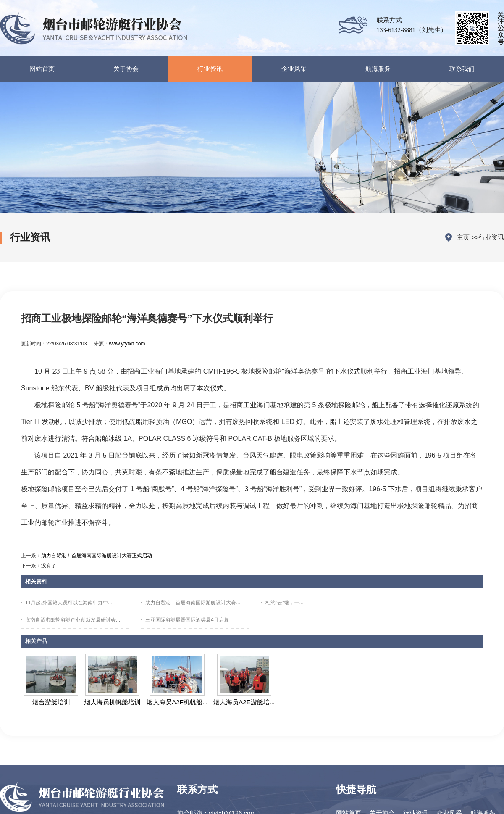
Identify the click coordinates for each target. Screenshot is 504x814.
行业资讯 (491, 237)
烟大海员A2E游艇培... (244, 702)
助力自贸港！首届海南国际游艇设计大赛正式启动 (97, 556)
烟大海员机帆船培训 (112, 702)
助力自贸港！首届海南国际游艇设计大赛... (193, 603)
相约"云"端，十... (285, 603)
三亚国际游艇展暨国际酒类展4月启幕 (187, 620)
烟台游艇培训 (51, 702)
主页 (463, 237)
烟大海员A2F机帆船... (177, 702)
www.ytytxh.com (127, 344)
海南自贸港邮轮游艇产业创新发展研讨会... (73, 620)
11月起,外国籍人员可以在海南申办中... (69, 603)
